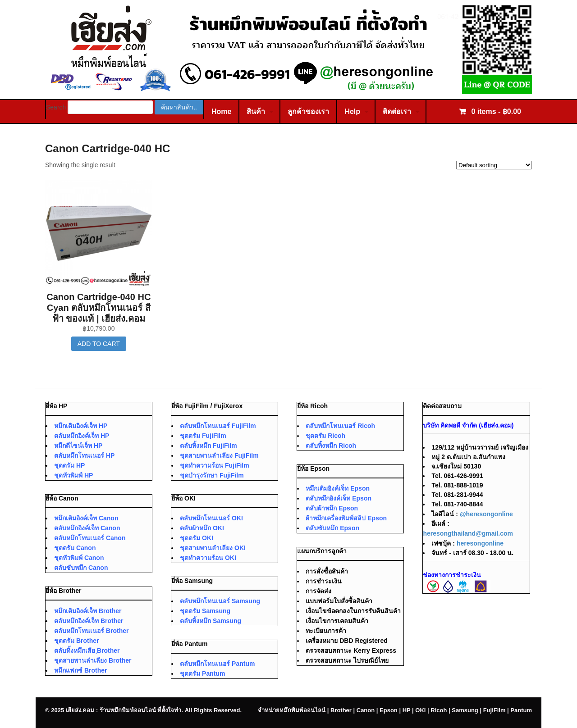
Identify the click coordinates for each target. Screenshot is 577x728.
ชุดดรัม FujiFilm (203, 436)
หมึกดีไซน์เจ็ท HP (78, 446)
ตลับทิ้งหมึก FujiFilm (208, 446)
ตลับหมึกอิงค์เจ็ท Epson (339, 498)
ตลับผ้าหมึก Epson (332, 508)
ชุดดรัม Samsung (205, 611)
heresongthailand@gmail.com (468, 533)
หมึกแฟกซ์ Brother (80, 670)
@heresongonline (486, 514)
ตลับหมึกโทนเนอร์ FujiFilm (218, 426)
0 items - (495, 111)
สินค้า (256, 111)
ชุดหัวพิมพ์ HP (73, 475)
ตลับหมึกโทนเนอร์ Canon (90, 538)
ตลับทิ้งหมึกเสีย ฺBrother (87, 651)
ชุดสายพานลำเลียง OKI (213, 548)
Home (221, 111)
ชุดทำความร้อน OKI (208, 558)
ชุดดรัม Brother (76, 641)
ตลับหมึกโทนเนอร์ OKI (211, 518)
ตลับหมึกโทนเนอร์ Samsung (220, 601)
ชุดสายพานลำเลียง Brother (93, 660)
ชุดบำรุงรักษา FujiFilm (212, 475)
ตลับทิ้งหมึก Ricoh (331, 446)
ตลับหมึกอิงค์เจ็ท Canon (87, 528)
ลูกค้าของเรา (308, 111)
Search (56, 107)
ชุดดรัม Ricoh (325, 436)
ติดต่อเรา (397, 111)
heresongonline (480, 543)
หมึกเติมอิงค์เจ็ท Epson (338, 488)
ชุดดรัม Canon (75, 548)
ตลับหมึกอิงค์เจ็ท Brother (89, 621)
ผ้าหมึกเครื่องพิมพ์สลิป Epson (346, 518)
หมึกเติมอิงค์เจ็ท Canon (86, 518)
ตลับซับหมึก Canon (81, 568)
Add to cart (99, 344)
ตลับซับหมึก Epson (332, 528)
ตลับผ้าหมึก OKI (202, 528)
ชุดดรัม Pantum (202, 673)
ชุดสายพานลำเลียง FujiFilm (219, 455)
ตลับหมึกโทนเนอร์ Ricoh (340, 426)
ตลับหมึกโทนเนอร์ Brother (91, 631)
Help (352, 111)
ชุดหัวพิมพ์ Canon (79, 558)
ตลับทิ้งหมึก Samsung (211, 621)
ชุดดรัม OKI (197, 538)
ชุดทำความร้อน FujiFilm (215, 465)
